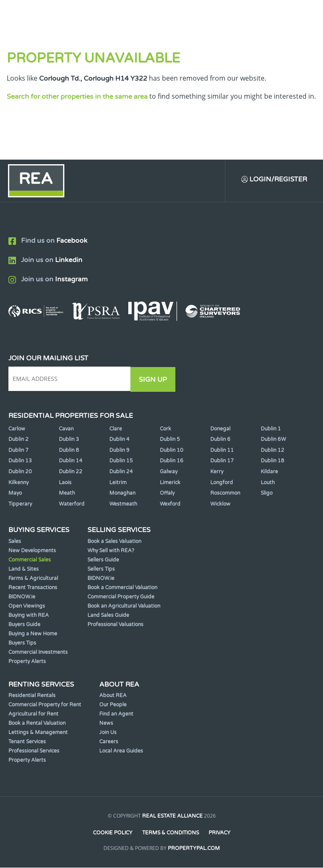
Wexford (170, 504)
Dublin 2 (19, 439)
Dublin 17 (222, 461)
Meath (67, 493)
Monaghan (122, 493)
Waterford (72, 504)
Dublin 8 (69, 450)
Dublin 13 (20, 461)
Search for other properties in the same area (77, 97)
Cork (165, 429)
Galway (169, 472)
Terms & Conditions (171, 833)
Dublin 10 (172, 450)
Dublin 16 (172, 461)
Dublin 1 (271, 429)
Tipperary (20, 504)
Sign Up (155, 380)
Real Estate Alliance (172, 816)
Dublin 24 (121, 472)
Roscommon (225, 493)
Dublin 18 (273, 461)
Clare (116, 429)
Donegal (220, 429)
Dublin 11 (222, 450)
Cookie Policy (112, 833)
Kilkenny (19, 483)
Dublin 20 (20, 472)
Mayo (15, 493)
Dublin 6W (273, 439)
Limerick (170, 483)
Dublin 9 (119, 450)
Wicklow (220, 504)
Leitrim (118, 483)
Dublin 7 (19, 450)
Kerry (217, 472)
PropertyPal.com (194, 849)
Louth (268, 483)
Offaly (167, 493)
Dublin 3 (69, 439)
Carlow (17, 429)
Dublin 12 (273, 450)
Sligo (267, 493)
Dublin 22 (71, 472)
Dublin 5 (170, 439)
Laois (65, 483)
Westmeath (123, 504)
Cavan (66, 429)
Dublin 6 (220, 439)
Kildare (269, 472)
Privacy (220, 833)
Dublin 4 (119, 439)
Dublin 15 (121, 461)
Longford (222, 483)
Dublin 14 (71, 461)
